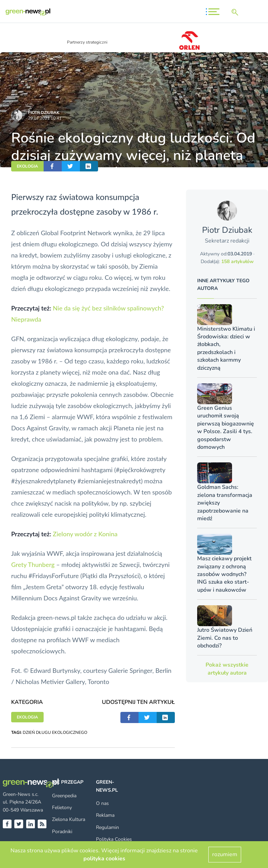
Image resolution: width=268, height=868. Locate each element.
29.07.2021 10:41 (45, 118)
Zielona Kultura (69, 819)
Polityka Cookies (114, 839)
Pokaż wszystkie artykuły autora (227, 669)
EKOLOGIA (27, 166)
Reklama (105, 815)
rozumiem (225, 854)
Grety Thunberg (33, 564)
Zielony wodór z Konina (85, 534)
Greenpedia (64, 796)
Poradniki (62, 832)
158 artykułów (237, 262)
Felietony (62, 808)
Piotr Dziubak (44, 113)
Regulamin (107, 827)
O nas (102, 803)
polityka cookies (104, 859)
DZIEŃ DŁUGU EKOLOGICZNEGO (55, 732)
